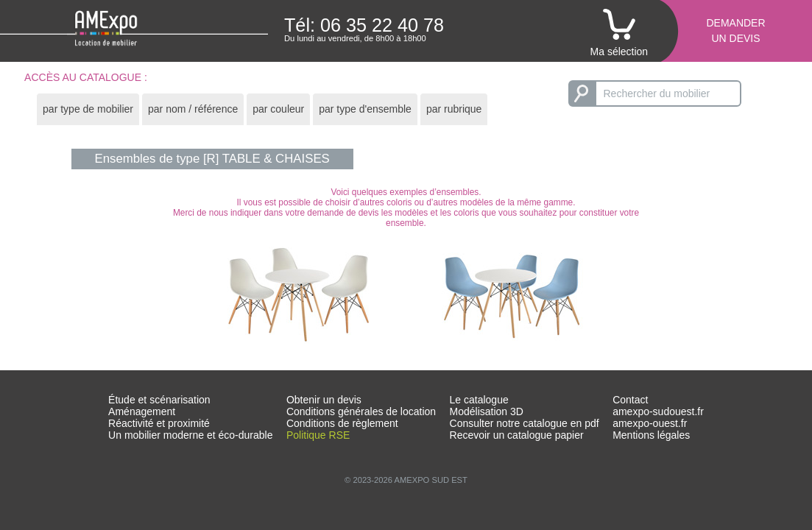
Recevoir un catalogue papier (517, 435)
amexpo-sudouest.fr (658, 411)
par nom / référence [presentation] (193, 109)
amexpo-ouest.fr (650, 423)
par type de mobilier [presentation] (88, 109)
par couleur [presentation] (278, 109)
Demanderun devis (735, 31)
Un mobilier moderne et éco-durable (190, 435)
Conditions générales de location (361, 411)
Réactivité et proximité (159, 423)
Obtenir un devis (324, 400)
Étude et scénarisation (159, 400)
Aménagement (142, 411)
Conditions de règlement (342, 423)
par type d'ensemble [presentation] (365, 109)
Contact (630, 400)
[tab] (88, 109)
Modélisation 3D (487, 411)
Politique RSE (318, 435)
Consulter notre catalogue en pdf (525, 423)
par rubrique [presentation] (454, 109)
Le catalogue (479, 400)
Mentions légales (651, 435)
